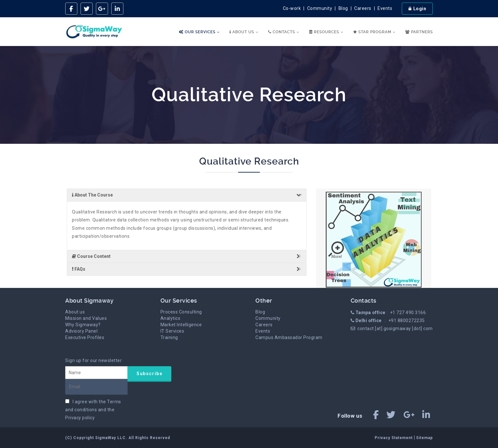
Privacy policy (80, 418)
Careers (363, 8)
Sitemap (424, 438)
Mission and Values (86, 318)
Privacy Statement (394, 438)
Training (169, 337)
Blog (343, 8)
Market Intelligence (181, 325)
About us (75, 312)
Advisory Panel (81, 331)
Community (320, 8)
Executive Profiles (85, 337)
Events (385, 8)
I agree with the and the (93, 410)
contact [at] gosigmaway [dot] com (395, 328)
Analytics (171, 318)
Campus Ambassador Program (289, 337)
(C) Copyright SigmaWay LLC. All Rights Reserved (118, 438)
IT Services (172, 331)
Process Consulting (181, 312)
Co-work (292, 8)
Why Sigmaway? (83, 325)
